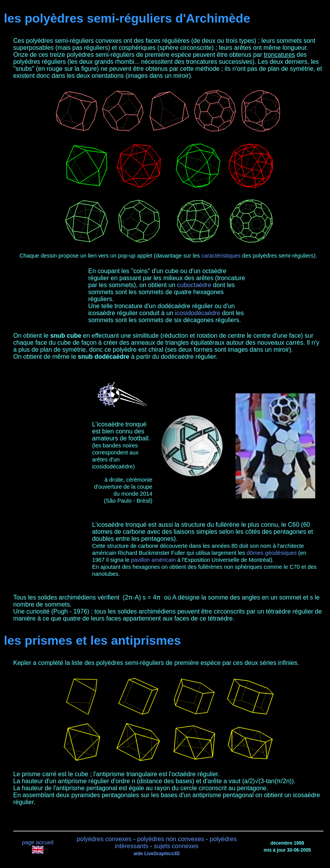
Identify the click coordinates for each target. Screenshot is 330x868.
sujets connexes (176, 846)
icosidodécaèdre (198, 313)
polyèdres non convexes (171, 839)
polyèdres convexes (104, 839)
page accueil (38, 842)
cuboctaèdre (194, 285)
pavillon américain (153, 560)
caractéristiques (221, 256)
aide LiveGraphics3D (157, 854)
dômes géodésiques (272, 553)
